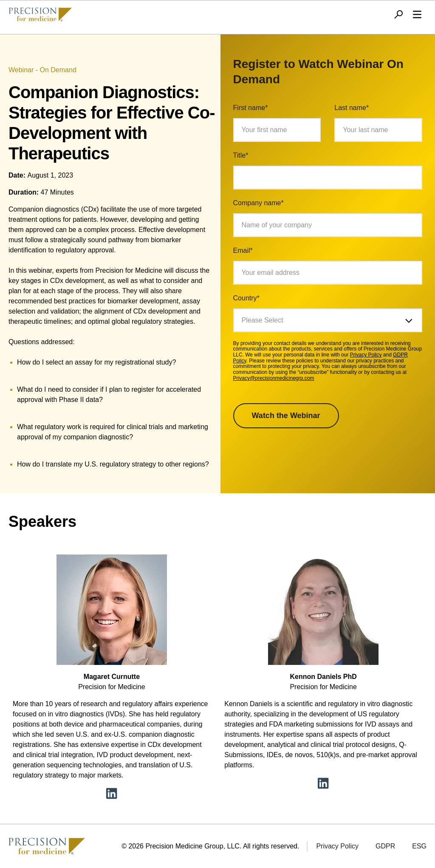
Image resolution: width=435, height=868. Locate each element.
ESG (419, 846)
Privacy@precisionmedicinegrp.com (274, 378)
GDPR (385, 846)
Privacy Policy (366, 355)
